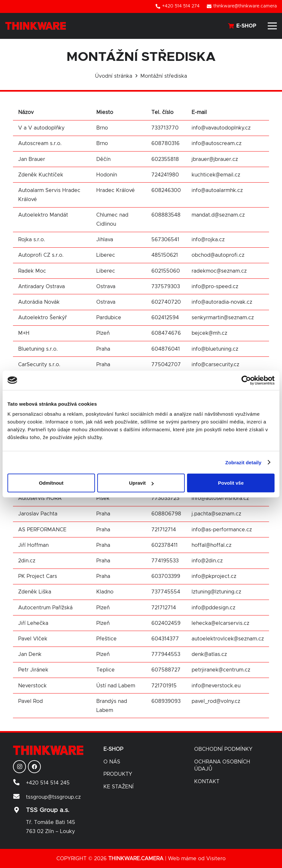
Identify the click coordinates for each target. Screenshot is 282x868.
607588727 (166, 670)
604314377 (165, 639)
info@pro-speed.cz (215, 287)
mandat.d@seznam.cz (218, 215)
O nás (112, 762)
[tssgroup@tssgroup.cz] (19, 797)
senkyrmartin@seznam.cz (223, 318)
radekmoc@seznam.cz (219, 271)
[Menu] (272, 26)
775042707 (166, 365)
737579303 (166, 287)
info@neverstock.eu (216, 686)
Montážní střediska (164, 76)
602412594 (165, 318)
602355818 (165, 159)
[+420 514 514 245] (19, 783)
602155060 (166, 271)
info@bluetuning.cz (215, 349)
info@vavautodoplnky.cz (221, 128)
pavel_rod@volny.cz (216, 701)
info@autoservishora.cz (220, 498)
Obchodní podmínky (223, 749)
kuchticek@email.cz (216, 175)
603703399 (166, 576)
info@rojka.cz (208, 240)
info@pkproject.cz (214, 576)
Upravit (141, 483)
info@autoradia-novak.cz (222, 302)
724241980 (165, 175)
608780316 (165, 143)
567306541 (165, 240)
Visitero (216, 859)
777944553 (166, 654)
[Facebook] (34, 767)
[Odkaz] (35, 26)
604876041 (166, 349)
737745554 (166, 592)
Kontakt (207, 782)
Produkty (118, 774)
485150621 (165, 255)
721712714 (164, 530)
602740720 (166, 302)
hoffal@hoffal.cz (211, 545)
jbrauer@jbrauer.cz (215, 159)
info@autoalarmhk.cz (217, 190)
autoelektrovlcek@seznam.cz (228, 639)
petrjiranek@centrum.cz (221, 670)
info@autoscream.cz (217, 143)
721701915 (164, 686)
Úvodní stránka (114, 76)
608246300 (166, 190)
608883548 (166, 215)
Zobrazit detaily (243, 462)
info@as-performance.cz (222, 530)
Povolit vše (231, 483)
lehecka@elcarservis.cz (221, 623)
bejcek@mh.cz (209, 333)
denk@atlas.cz (209, 654)
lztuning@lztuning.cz (216, 592)
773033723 (165, 498)
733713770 (165, 128)
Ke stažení (118, 787)
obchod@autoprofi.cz (218, 255)
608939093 (166, 701)
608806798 (166, 514)
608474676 (166, 333)
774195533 (165, 561)
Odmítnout (51, 483)
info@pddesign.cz (213, 608)
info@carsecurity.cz (215, 365)
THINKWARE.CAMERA (136, 859)
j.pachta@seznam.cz (216, 514)
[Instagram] (19, 767)
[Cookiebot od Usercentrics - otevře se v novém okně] (246, 380)
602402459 (166, 623)
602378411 (164, 545)
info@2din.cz (207, 561)
